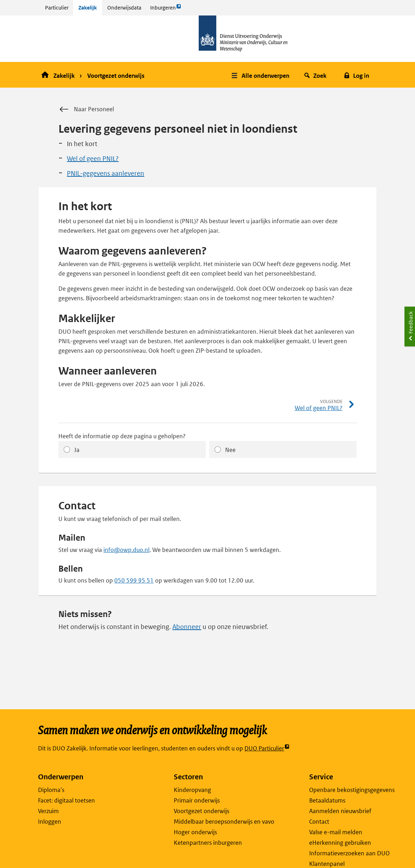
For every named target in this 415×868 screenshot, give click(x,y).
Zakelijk (88, 8)
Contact (319, 822)
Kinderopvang (192, 790)
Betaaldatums (327, 800)
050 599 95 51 (134, 580)
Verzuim (48, 811)
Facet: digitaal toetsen (66, 800)
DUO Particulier (267, 749)
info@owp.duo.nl (126, 550)
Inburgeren (166, 9)
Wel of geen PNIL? (93, 159)
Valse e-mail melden (336, 832)
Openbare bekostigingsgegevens (352, 790)
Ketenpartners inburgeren (208, 843)
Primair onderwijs (197, 800)
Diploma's (51, 790)
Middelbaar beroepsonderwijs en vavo (224, 822)
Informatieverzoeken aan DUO (349, 853)
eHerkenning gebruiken (340, 843)
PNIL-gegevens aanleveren (106, 173)
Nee (230, 450)
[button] (261, 75)
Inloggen (50, 822)
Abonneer (187, 627)
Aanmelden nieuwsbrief (340, 811)
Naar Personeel (86, 109)
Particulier (57, 8)
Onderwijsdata (124, 8)
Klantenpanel (327, 864)
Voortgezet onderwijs (116, 76)
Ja (77, 450)
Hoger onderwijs (195, 832)
